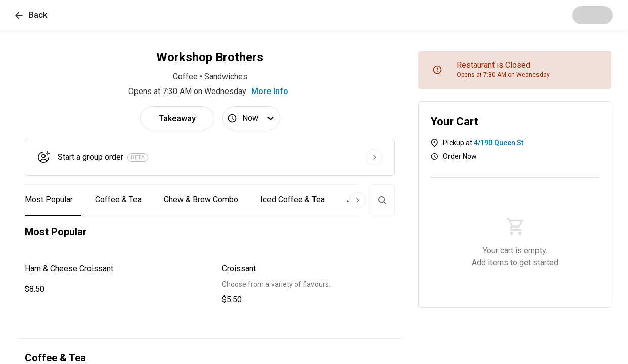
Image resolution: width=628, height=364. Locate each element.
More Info (270, 91)
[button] (31, 15)
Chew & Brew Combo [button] (201, 199)
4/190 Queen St (499, 143)
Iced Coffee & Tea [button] (293, 199)
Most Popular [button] (49, 199)
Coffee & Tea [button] (118, 199)
